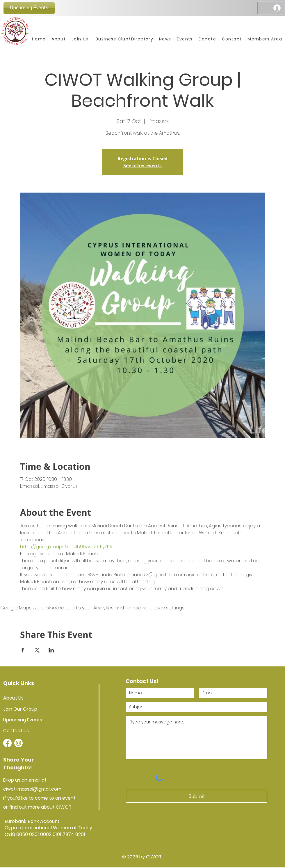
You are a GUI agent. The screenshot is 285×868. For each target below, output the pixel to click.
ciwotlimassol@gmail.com (32, 789)
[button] (185, 39)
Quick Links (19, 683)
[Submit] (196, 796)
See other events (142, 166)
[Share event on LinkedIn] (51, 650)
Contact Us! (142, 681)
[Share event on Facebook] (23, 650)
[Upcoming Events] (29, 8)
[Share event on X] (37, 650)
